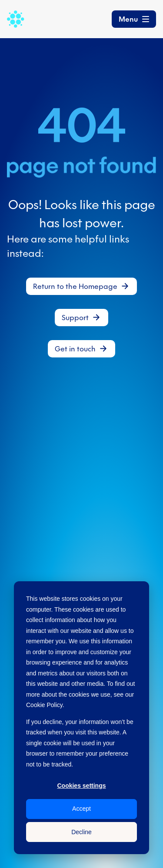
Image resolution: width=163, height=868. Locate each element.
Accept (81, 809)
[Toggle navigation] (134, 19)
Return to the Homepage (75, 286)
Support (75, 318)
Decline (81, 832)
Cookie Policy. (45, 705)
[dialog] (81, 718)
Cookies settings (81, 786)
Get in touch (75, 349)
